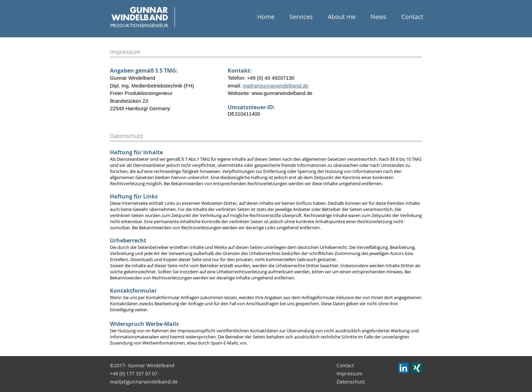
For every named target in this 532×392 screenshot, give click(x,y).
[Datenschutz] (356, 382)
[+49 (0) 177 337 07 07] (138, 374)
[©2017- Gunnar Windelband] (142, 366)
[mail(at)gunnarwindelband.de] (145, 382)
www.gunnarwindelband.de (282, 93)
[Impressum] (356, 374)
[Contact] (356, 366)
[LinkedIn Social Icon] (403, 368)
